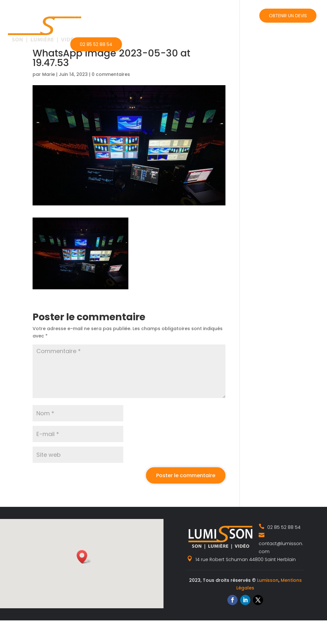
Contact (238, 15)
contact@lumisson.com (281, 543)
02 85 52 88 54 (96, 44)
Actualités (198, 15)
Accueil (79, 15)
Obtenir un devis (288, 16)
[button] (84, 557)
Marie (49, 74)
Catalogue (156, 15)
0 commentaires (111, 74)
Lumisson (268, 580)
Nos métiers (113, 15)
